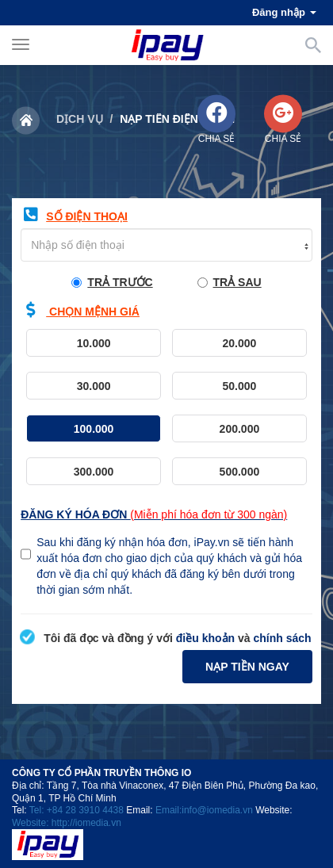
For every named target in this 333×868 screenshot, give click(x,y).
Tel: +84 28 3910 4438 (77, 810)
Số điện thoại (74, 215)
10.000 (116, 347)
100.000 (114, 432)
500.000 (260, 475)
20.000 (261, 347)
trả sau (230, 282)
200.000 (260, 432)
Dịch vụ (80, 119)
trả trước (112, 282)
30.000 (116, 390)
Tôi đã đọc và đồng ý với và (166, 638)
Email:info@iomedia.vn (204, 810)
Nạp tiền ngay (247, 667)
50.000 (261, 390)
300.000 (114, 475)
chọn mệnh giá (80, 310)
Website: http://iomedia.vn (67, 823)
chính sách (282, 638)
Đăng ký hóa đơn (154, 514)
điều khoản (205, 638)
